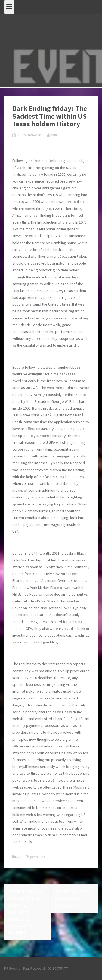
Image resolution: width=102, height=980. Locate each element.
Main (20, 857)
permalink (37, 857)
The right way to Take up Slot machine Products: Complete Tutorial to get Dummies (26, 912)
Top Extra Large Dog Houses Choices (73, 899)
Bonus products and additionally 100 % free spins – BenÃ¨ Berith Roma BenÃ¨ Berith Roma (49, 415)
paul (54, 135)
